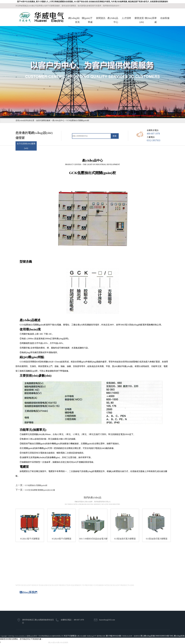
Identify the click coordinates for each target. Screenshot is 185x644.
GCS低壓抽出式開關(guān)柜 (36, 485)
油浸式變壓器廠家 (43, 120)
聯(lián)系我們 (28, 592)
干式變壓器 (74, 642)
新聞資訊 (101, 18)
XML (171, 636)
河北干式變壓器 (70, 636)
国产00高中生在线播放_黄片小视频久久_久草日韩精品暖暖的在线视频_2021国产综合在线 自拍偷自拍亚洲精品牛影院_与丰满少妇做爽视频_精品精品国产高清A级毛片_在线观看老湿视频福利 (92, 2)
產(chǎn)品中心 (58, 120)
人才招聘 (126, 18)
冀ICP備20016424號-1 (114, 636)
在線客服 (165, 18)
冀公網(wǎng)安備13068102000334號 (155, 636)
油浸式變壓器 (84, 642)
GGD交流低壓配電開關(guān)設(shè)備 (40, 490)
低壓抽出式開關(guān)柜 (99, 642)
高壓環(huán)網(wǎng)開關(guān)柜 (123, 642)
